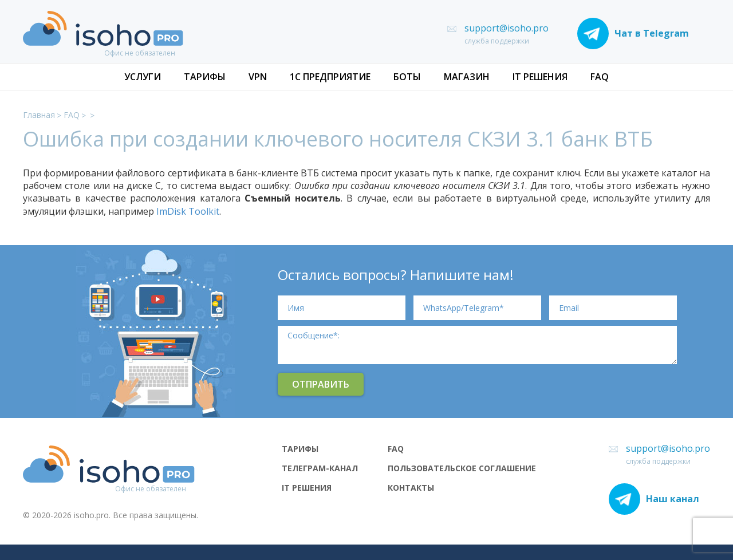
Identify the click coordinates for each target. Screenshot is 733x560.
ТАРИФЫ (205, 77)
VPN (258, 77)
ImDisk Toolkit (188, 211)
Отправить (321, 384)
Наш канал (654, 499)
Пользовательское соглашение (462, 468)
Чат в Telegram (633, 33)
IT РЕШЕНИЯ (540, 77)
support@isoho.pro (507, 28)
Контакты (411, 488)
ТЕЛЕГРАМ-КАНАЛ (320, 468)
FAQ (600, 77)
